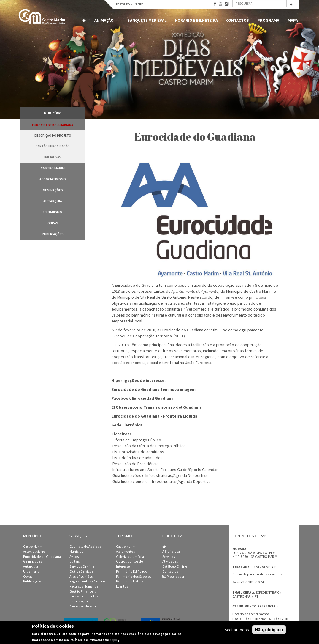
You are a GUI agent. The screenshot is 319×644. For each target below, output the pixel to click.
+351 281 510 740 (265, 567)
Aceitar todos (237, 630)
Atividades (170, 561)
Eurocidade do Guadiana (53, 125)
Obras (53, 223)
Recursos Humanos (84, 586)
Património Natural (130, 581)
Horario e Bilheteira (196, 20)
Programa (268, 20)
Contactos (238, 20)
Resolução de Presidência (135, 464)
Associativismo (53, 179)
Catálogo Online (175, 566)
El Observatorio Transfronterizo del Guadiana (157, 407)
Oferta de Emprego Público (137, 440)
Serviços (169, 557)
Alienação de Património (88, 606)
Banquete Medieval (147, 20)
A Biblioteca (171, 552)
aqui (113, 640)
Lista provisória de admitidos (138, 452)
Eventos (122, 586)
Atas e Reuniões (81, 577)
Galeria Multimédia (130, 557)
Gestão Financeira (83, 591)
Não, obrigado (269, 630)
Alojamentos (125, 552)
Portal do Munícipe (130, 4)
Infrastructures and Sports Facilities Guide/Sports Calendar (165, 470)
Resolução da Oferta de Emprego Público (149, 446)
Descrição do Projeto (53, 136)
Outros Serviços (81, 571)
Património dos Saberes (134, 577)
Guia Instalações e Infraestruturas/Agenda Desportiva (160, 475)
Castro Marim (53, 168)
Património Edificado (132, 571)
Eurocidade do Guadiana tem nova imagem (154, 389)
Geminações (53, 190)
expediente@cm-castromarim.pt (258, 595)
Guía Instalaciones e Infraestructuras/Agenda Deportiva (162, 481)
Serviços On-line (82, 566)
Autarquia (53, 201)
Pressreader (173, 577)
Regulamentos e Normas (87, 581)
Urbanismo (53, 212)
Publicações (53, 234)
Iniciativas (53, 157)
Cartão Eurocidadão (53, 146)
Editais (74, 561)
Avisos (74, 557)
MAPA (293, 20)
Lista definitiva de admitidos (138, 458)
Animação (105, 20)
